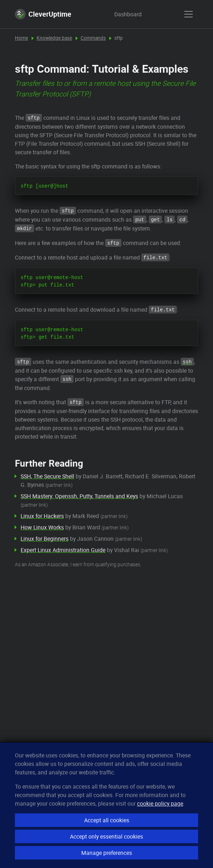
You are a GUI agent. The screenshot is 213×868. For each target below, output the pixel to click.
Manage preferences (107, 853)
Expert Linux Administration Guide (63, 550)
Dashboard (121, 14)
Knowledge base (54, 38)
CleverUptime (43, 14)
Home (21, 38)
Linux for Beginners (45, 539)
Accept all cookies (107, 820)
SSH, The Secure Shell (47, 476)
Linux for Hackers (42, 516)
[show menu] (189, 14)
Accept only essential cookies (106, 836)
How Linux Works (42, 527)
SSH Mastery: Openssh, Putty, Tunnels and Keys (79, 496)
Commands (93, 38)
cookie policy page (160, 803)
